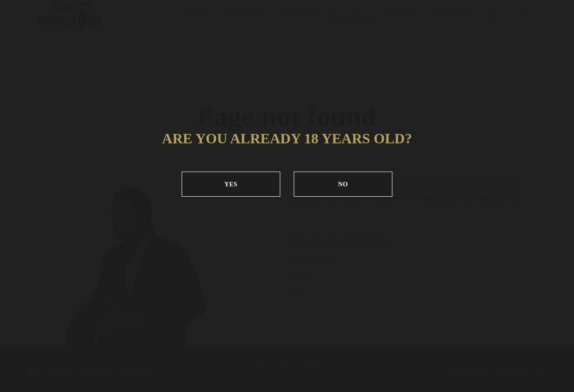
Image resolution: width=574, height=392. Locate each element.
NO (343, 184)
